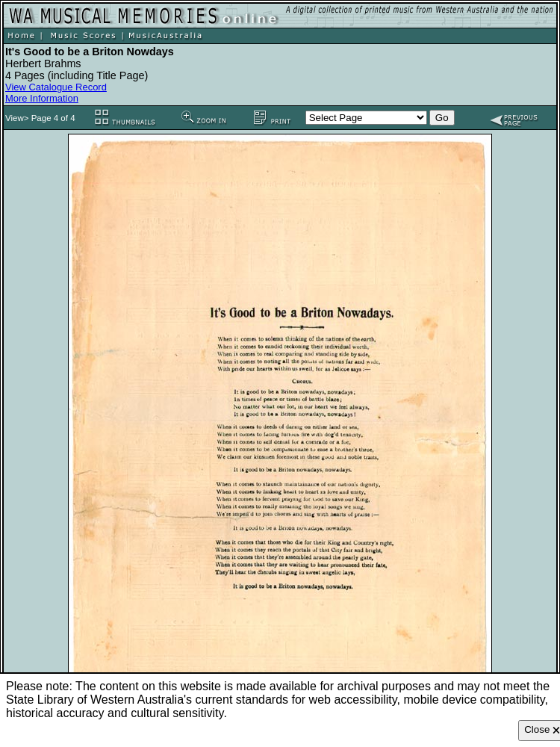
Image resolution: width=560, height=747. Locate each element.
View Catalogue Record (56, 87)
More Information (42, 98)
